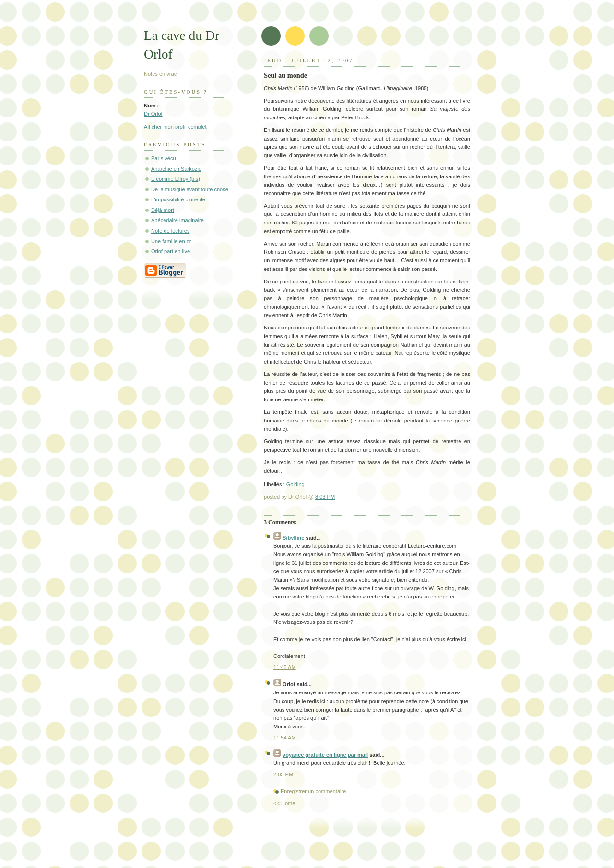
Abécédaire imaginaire (177, 220)
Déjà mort (163, 210)
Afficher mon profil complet (175, 127)
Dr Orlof (153, 114)
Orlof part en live (171, 251)
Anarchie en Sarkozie (176, 169)
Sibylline (293, 538)
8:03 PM (325, 497)
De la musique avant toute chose (190, 189)
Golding (295, 484)
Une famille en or (171, 241)
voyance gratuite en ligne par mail (325, 755)
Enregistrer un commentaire (313, 791)
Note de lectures (170, 231)
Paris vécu (164, 158)
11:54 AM (285, 738)
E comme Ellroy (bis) (176, 179)
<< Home (284, 803)
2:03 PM (283, 774)
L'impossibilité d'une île (178, 199)
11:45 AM (285, 667)
